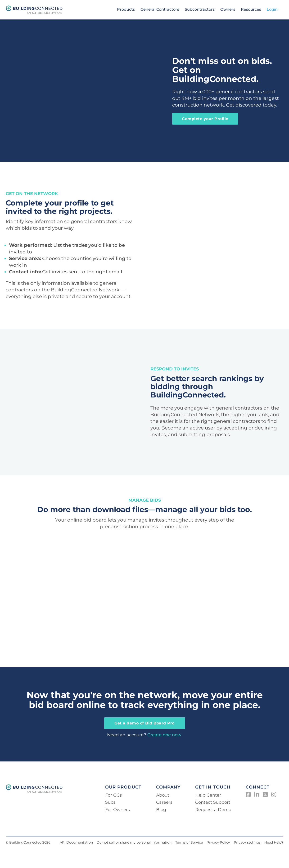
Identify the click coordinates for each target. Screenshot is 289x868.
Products (126, 9)
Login (272, 9)
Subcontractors (200, 9)
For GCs (113, 795)
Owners (228, 9)
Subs (110, 802)
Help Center (208, 795)
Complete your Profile (205, 119)
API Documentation (76, 842)
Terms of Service (189, 842)
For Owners (117, 810)
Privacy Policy (218, 842)
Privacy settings (247, 842)
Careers (164, 802)
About (163, 795)
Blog (161, 810)
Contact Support (213, 802)
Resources (251, 9)
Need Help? (274, 842)
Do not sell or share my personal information (134, 842)
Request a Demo (213, 810)
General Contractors (160, 9)
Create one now (164, 735)
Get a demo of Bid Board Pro (144, 723)
